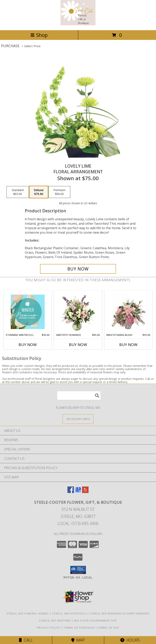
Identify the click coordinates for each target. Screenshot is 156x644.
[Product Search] (79, 395)
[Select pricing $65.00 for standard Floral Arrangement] (18, 192)
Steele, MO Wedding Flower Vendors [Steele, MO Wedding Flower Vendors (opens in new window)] (120, 613)
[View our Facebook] (71, 492)
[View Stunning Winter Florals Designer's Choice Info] (28, 312)
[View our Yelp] (85, 492)
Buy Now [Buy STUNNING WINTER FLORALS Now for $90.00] (28, 345)
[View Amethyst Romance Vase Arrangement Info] (78, 312)
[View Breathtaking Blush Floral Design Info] (128, 312)
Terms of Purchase (79, 628)
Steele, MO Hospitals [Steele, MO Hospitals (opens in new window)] (69, 613)
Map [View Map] (78, 640)
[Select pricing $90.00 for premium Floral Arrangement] (59, 192)
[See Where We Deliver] (78, 419)
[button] (78, 570)
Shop (39, 35)
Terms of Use (108, 628)
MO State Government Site (96, 621)
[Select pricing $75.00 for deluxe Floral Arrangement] (39, 192)
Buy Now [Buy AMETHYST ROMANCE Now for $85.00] (78, 345)
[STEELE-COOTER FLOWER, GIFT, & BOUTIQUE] (78, 24)
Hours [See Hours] (130, 640)
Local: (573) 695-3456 (78, 523)
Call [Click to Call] (26, 640)
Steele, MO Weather (55, 621)
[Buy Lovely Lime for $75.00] (78, 269)
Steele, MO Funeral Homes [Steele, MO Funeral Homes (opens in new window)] (28, 613)
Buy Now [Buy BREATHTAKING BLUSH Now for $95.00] (128, 345)
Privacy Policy (49, 628)
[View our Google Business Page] (78, 492)
